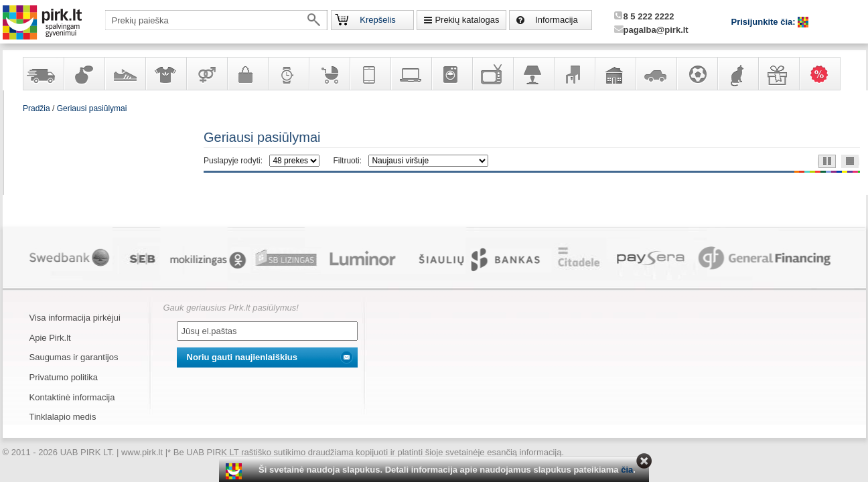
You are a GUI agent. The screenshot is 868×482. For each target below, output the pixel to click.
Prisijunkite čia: (765, 22)
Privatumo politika (64, 377)
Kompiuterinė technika (411, 74)
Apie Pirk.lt (50, 338)
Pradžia (37, 108)
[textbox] (216, 20)
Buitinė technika (451, 74)
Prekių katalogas (467, 20)
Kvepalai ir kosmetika (84, 74)
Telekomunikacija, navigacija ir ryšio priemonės (370, 74)
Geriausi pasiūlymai (92, 108)
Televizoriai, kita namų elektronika (492, 74)
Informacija (557, 20)
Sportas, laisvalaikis (697, 74)
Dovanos (778, 74)
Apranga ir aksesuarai (165, 74)
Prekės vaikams (329, 74)
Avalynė (125, 74)
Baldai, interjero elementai (574, 74)
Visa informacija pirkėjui (75, 318)
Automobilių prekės (656, 74)
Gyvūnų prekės (737, 74)
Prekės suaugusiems (206, 74)
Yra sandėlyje (43, 74)
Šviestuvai (533, 74)
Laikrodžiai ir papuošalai (288, 74)
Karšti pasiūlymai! (824, 74)
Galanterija (247, 74)
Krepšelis (377, 20)
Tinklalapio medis (63, 417)
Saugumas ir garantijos (74, 357)
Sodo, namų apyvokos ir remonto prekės (615, 74)
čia (627, 470)
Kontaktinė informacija (72, 397)
